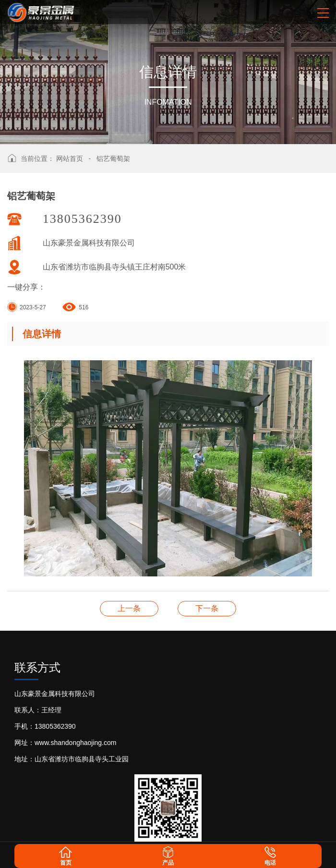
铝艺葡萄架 (113, 159)
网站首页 (70, 159)
